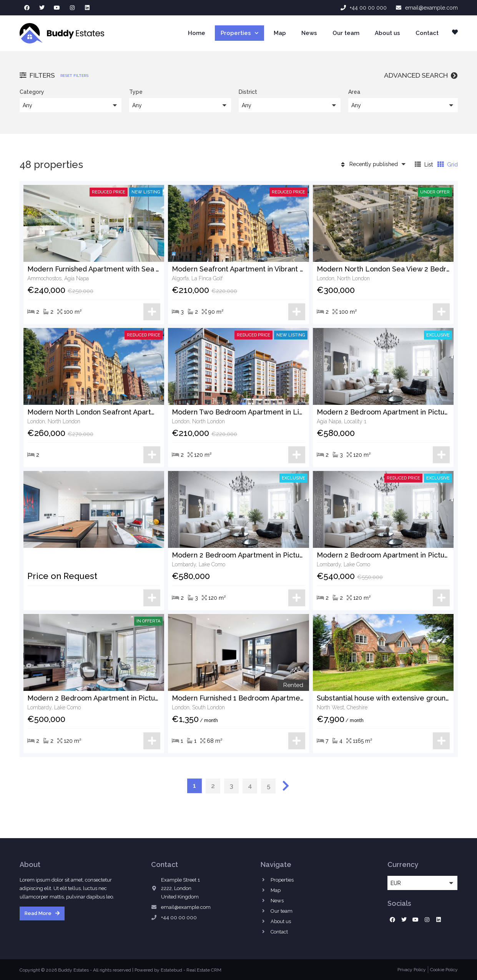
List (424, 164)
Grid (448, 164)
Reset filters (74, 76)
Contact (427, 33)
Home (197, 33)
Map (280, 33)
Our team (346, 33)
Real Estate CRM (204, 970)
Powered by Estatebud (158, 970)
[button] (71, 105)
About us (387, 33)
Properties (239, 33)
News (309, 33)
